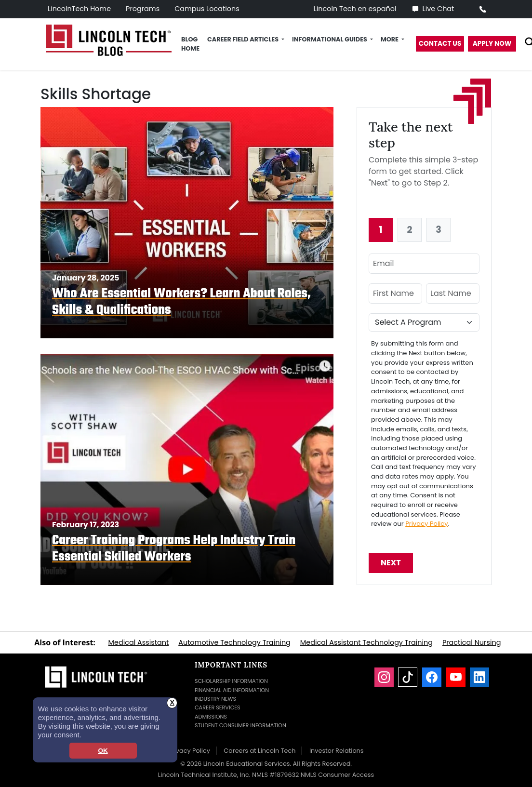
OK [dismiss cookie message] (103, 751)
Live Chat (432, 9)
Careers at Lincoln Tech (259, 751)
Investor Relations (337, 751)
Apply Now (492, 44)
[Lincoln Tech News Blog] (109, 40)
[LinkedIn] (479, 677)
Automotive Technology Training (234, 642)
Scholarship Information (231, 681)
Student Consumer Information (240, 725)
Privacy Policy (427, 524)
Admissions (211, 717)
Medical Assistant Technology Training (366, 642)
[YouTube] (456, 677)
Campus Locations (207, 9)
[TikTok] (408, 677)
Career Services (218, 707)
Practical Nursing (472, 642)
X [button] (172, 702)
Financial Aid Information (232, 690)
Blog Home (190, 44)
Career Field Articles (244, 39)
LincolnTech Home (79, 9)
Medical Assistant (139, 642)
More (390, 39)
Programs (143, 9)
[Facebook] (432, 677)
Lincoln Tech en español (355, 9)
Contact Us (440, 44)
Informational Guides (330, 39)
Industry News (215, 699)
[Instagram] (384, 677)
